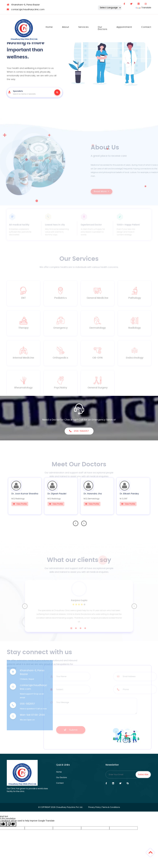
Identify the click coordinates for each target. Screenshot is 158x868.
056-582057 (79, 431)
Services (83, 27)
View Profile (20, 504)
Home (49, 27)
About (66, 27)
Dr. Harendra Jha (93, 494)
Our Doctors (103, 28)
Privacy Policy (95, 807)
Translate (143, 8)
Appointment (124, 27)
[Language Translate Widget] (110, 8)
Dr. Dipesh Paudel (57, 494)
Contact (146, 27)
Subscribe (143, 775)
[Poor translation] (11, 824)
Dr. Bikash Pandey (129, 494)
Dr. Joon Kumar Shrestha (25, 494)
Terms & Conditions (111, 807)
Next (84, 523)
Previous (76, 523)
